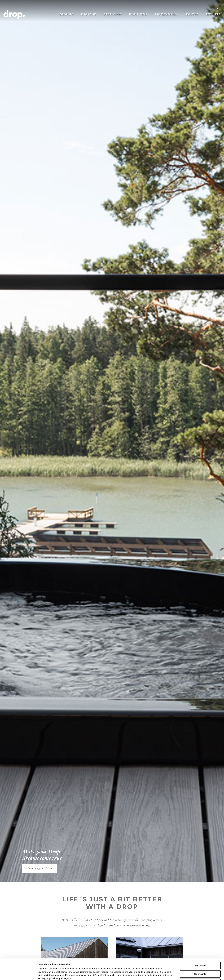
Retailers (213, 14)
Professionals (166, 14)
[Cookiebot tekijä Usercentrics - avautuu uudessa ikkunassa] (18, 974)
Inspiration (138, 14)
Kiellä (200, 963)
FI (213, 9)
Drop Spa (67, 14)
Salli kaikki (200, 946)
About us (191, 14)
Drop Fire (88, 14)
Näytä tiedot (153, 974)
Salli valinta (200, 954)
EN (217, 9)
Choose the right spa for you (40, 868)
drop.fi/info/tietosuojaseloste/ (65, 965)
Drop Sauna (112, 14)
